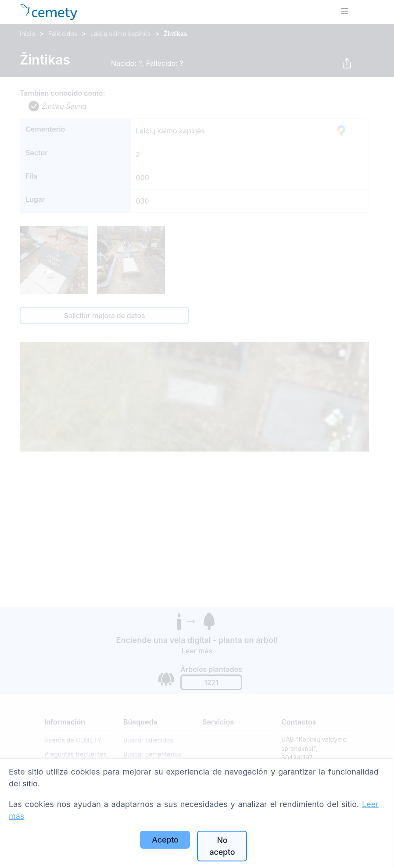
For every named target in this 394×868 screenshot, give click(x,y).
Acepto (165, 840)
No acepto (222, 846)
